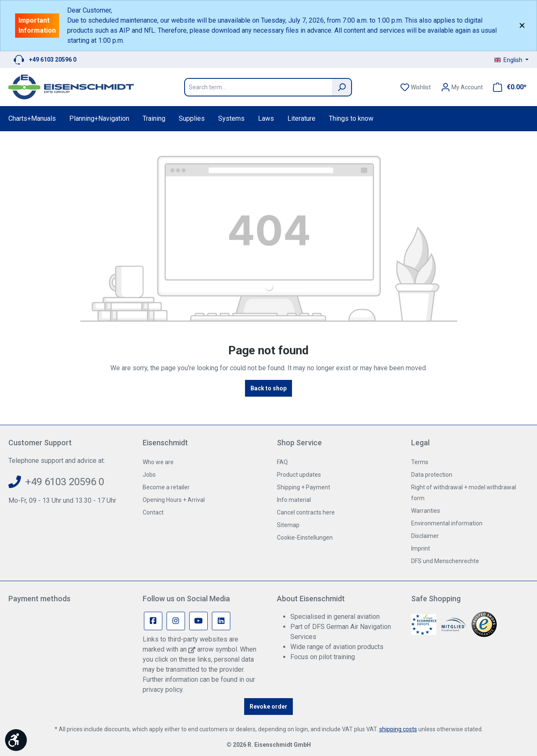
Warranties (426, 511)
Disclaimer (425, 536)
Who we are (158, 462)
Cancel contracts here (306, 512)
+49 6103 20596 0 (53, 60)
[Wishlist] (416, 87)
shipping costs (398, 729)
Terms (420, 462)
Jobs (149, 475)
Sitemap (288, 525)
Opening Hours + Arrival (174, 500)
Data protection (432, 475)
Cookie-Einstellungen (305, 538)
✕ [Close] (522, 26)
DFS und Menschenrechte (445, 561)
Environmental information (447, 523)
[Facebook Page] (153, 621)
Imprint (421, 548)
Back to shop (268, 388)
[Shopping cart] (507, 87)
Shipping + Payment (304, 487)
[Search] (342, 87)
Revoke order (268, 707)
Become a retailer (166, 487)
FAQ (282, 462)
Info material (294, 500)
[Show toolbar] (16, 740)
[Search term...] (258, 87)
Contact (153, 512)
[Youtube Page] (198, 621)
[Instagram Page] (176, 621)
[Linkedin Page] (221, 621)
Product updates (299, 475)
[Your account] (462, 87)
